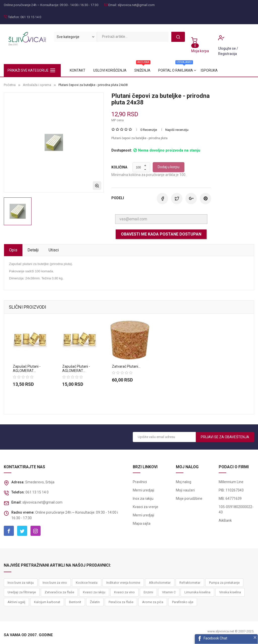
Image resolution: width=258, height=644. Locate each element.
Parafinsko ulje (183, 602)
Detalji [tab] (33, 250)
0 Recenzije (149, 130)
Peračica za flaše (121, 602)
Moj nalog (184, 482)
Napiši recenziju (177, 130)
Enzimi (148, 592)
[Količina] (138, 167)
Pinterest (205, 199)
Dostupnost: (122, 150)
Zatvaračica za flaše (59, 592)
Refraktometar (190, 583)
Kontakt (213, 70)
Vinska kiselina (230, 592)
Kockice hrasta (87, 583)
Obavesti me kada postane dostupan (161, 234)
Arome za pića (153, 602)
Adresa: (18, 482)
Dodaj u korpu (169, 167)
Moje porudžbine (189, 499)
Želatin (95, 602)
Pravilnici (140, 482)
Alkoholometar (160, 583)
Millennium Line (231, 482)
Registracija (228, 54)
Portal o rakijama (113, 68)
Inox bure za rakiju (21, 583)
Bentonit (75, 602)
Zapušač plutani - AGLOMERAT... (27, 369)
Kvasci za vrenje (146, 507)
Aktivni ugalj (16, 602)
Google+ (191, 199)
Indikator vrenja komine (123, 583)
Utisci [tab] (54, 250)
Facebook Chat (215, 638)
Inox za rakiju (143, 499)
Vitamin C (169, 592)
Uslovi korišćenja (180, 70)
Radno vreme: (23, 512)
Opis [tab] (13, 250)
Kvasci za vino (124, 592)
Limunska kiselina (197, 592)
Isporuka (78, 70)
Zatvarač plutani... (126, 366)
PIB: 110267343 (231, 490)
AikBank (225, 520)
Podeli (162, 199)
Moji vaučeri (185, 490)
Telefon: (14, 17)
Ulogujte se (227, 48)
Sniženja (147, 68)
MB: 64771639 (230, 499)
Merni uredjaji (143, 490)
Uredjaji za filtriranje (22, 592)
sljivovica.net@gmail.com (136, 5)
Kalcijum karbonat (47, 602)
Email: (113, 5)
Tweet (177, 199)
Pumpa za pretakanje (224, 583)
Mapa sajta (142, 523)
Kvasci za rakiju (94, 592)
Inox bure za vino (55, 583)
